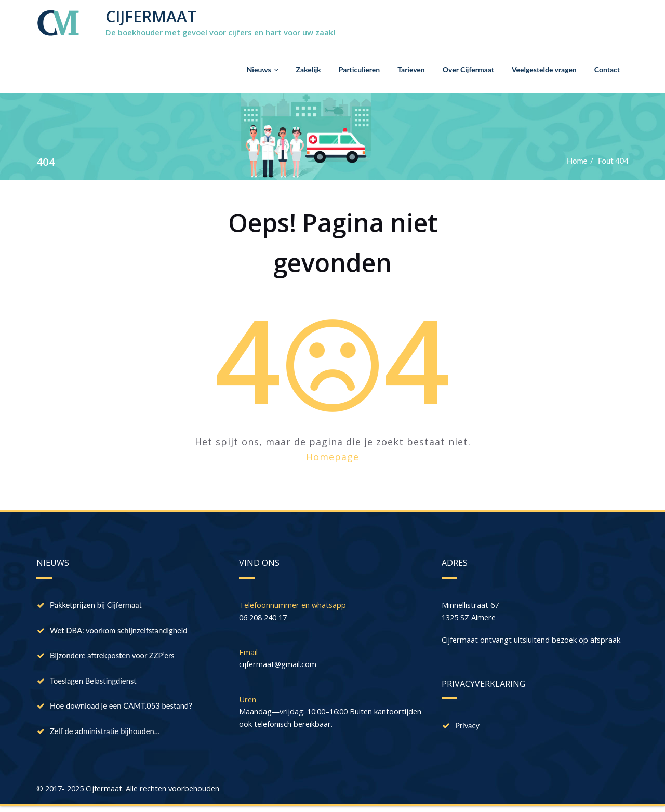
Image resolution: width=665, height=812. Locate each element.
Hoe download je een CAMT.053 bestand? (122, 709)
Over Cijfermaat (468, 69)
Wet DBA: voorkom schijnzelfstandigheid (120, 631)
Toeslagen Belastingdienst (94, 683)
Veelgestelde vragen (544, 69)
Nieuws (263, 69)
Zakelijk (309, 69)
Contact (607, 69)
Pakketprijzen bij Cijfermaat (97, 605)
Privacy (468, 727)
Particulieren (359, 69)
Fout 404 (613, 161)
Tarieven (411, 69)
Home (576, 161)
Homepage (332, 457)
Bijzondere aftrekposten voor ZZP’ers (113, 657)
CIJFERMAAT (151, 16)
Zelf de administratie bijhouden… (106, 735)
